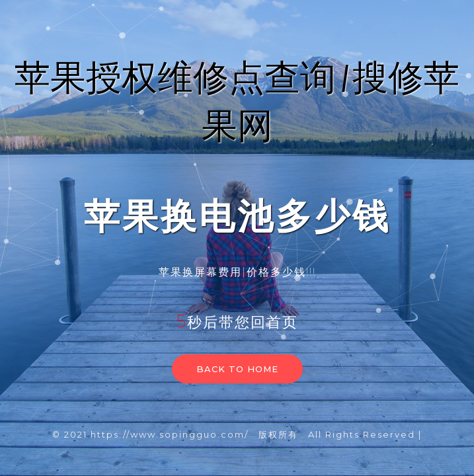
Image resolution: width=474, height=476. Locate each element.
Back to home (237, 369)
